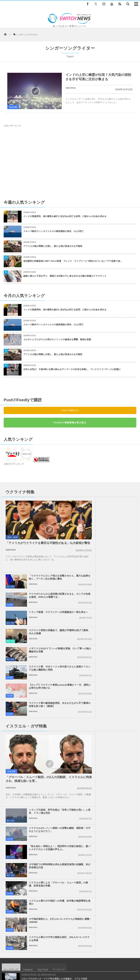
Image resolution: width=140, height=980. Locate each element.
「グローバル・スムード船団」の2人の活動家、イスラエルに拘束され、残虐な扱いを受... (34, 669)
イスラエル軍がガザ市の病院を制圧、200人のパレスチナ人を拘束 (115, 715)
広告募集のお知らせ (70, 963)
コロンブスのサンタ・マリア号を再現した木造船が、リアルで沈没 (54, 755)
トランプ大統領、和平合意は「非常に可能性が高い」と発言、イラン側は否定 (115, 626)
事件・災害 (78, 566)
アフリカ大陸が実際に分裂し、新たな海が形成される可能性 (53, 246)
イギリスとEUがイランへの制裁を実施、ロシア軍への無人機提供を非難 (47, 576)
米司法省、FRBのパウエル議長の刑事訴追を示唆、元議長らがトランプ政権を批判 (62, 770)
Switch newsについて (24, 960)
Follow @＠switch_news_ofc (70, 855)
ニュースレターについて (115, 960)
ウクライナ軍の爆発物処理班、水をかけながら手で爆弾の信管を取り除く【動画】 (115, 594)
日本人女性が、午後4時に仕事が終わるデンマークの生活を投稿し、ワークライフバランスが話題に (72, 369)
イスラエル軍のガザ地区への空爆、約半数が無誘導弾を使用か (113, 697)
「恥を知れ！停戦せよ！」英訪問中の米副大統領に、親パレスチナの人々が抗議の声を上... (115, 662)
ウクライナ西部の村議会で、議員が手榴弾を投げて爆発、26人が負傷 (115, 558)
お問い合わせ (91, 960)
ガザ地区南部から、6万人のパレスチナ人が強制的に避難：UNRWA (47, 715)
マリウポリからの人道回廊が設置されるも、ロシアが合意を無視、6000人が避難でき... (115, 521)
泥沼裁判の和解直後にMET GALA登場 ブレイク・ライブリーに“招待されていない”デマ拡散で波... (73, 261)
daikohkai (71, 88)
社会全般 (13, 107)
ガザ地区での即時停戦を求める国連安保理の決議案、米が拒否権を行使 (115, 680)
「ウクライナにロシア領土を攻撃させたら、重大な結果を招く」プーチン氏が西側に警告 (115, 503)
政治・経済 (12, 537)
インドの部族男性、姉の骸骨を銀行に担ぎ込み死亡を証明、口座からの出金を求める (65, 216)
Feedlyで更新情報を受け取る (70, 423)
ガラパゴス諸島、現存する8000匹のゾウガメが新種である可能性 (54, 800)
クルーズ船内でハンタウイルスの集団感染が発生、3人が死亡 (54, 231)
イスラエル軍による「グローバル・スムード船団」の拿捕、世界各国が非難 (47, 698)
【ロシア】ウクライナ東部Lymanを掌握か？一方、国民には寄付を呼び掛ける (47, 594)
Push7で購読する (70, 410)
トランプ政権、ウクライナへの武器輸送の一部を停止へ (115, 538)
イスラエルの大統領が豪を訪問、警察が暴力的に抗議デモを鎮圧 (53, 815)
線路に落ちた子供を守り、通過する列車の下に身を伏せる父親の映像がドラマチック (65, 276)
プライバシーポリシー (68, 960)
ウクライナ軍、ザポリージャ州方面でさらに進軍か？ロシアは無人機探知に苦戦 (115, 576)
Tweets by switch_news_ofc (70, 848)
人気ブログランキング (14, 464)
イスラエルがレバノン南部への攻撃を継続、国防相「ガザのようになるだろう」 (115, 644)
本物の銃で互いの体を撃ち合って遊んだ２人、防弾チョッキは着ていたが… (59, 785)
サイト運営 (45, 960)
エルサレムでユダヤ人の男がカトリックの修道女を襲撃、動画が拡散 (57, 339)
